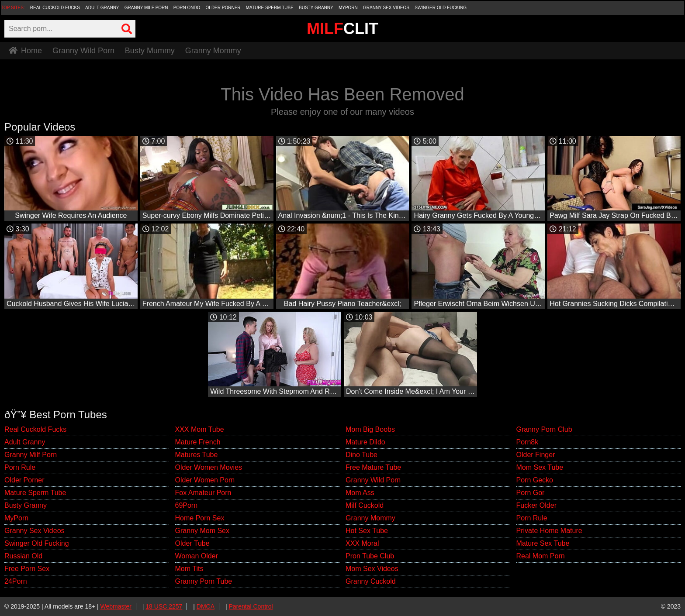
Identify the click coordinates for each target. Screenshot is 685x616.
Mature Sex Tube (543, 543)
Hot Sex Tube (367, 531)
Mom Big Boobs (370, 429)
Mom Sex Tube (540, 467)
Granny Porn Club (544, 429)
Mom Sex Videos (372, 569)
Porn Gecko (535, 480)
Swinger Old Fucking (441, 8)
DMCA (206, 606)
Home (25, 51)
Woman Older (197, 556)
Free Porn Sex (27, 569)
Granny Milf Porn (146, 8)
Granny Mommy (213, 51)
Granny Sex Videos (386, 8)
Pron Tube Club (370, 556)
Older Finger (536, 455)
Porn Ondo (187, 8)
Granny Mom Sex (202, 531)
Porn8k (528, 442)
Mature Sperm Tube (270, 8)
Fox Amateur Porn (203, 493)
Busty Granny (316, 8)
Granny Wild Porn (83, 51)
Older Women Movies (209, 467)
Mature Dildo (365, 442)
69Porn (187, 505)
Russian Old (23, 556)
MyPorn (348, 8)
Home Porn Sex (200, 518)
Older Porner (223, 8)
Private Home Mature (549, 531)
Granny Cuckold (371, 581)
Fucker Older (536, 505)
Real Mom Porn (541, 556)
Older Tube (192, 543)
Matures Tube (197, 455)
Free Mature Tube (373, 467)
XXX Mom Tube (200, 429)
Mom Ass (360, 493)
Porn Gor (531, 493)
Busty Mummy (150, 51)
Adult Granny (102, 8)
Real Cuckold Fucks (55, 8)
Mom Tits (189, 569)
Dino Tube (362, 455)
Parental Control (251, 606)
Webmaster (116, 606)
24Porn (16, 581)
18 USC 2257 (164, 606)
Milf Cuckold (365, 505)
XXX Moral (362, 543)
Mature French (198, 442)
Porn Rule (20, 467)
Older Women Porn (205, 480)
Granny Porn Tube (204, 581)
